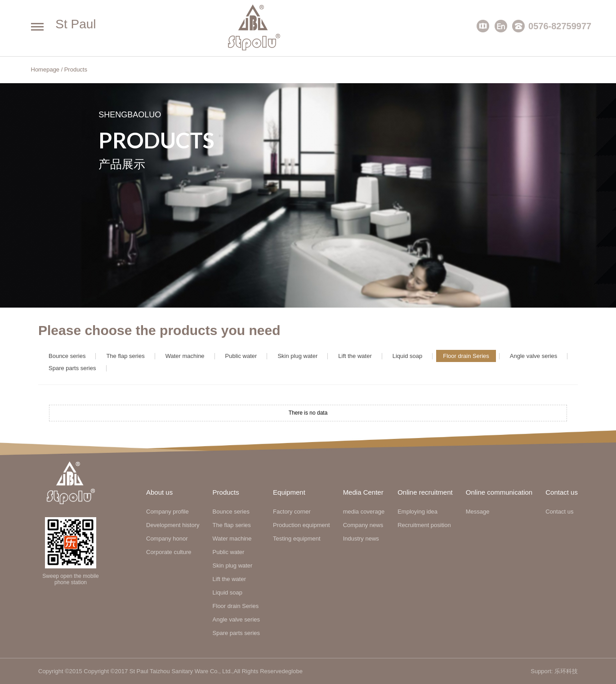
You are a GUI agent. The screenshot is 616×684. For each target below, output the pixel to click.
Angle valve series (534, 356)
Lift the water (355, 356)
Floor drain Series (466, 356)
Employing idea (417, 512)
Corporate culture (169, 552)
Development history (173, 525)
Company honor (167, 539)
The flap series (125, 356)
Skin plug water (297, 356)
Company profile (167, 512)
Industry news (361, 539)
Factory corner (292, 512)
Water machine (185, 356)
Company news (363, 525)
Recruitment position (424, 525)
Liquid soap (408, 356)
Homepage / (47, 69)
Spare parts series (72, 368)
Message (478, 512)
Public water (241, 356)
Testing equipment (297, 539)
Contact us (559, 512)
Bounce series (67, 356)
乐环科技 (566, 671)
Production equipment (301, 525)
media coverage (364, 512)
